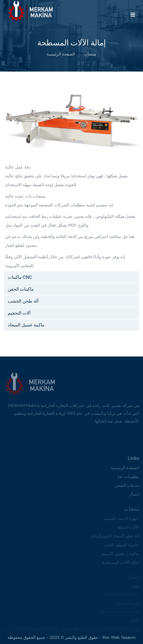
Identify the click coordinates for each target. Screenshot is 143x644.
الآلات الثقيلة (128, 528)
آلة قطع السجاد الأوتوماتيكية (115, 537)
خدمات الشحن (127, 486)
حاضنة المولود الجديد (121, 546)
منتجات (90, 54)
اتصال (134, 495)
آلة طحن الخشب (23, 301)
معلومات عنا (128, 477)
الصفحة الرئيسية (61, 54)
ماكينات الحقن (21, 289)
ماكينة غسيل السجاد (26, 325)
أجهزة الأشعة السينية (121, 519)
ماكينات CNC (20, 277)
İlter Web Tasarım (119, 637)
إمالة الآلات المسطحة (121, 563)
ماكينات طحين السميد (120, 554)
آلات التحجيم (19, 313)
